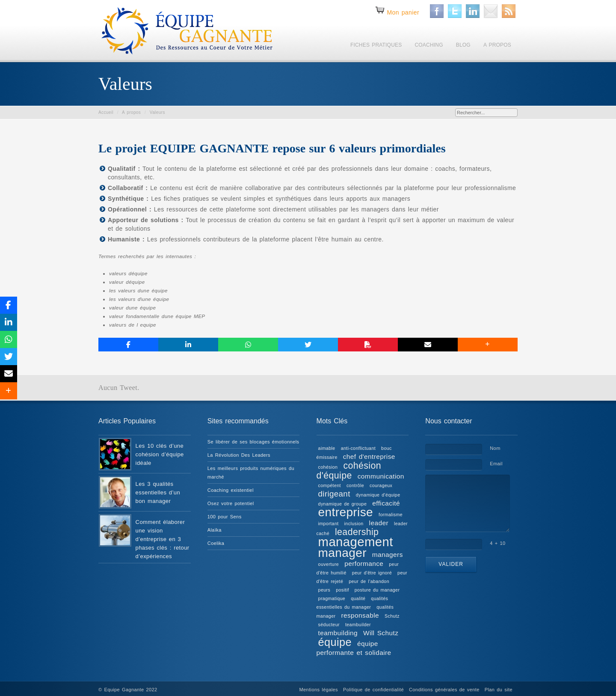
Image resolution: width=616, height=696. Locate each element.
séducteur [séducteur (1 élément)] (329, 625)
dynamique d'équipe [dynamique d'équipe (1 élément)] (378, 495)
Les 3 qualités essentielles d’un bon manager (158, 492)
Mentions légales (319, 690)
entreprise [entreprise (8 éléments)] (346, 512)
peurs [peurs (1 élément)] (324, 590)
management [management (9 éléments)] (356, 542)
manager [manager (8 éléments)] (342, 553)
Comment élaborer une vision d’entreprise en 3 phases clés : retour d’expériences (163, 539)
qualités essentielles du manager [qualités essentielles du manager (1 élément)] (352, 603)
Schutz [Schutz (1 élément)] (392, 616)
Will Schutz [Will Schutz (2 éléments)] (381, 633)
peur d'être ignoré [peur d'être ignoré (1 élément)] (372, 573)
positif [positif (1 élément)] (342, 590)
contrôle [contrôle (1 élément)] (355, 485)
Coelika (216, 543)
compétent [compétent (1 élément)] (330, 485)
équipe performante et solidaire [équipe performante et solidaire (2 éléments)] (354, 648)
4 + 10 (498, 543)
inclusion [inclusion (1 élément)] (354, 523)
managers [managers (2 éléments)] (388, 555)
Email (496, 464)
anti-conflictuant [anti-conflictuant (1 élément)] (358, 448)
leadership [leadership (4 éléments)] (357, 532)
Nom (495, 448)
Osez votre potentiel (231, 503)
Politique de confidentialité (373, 690)
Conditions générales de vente (444, 690)
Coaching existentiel (231, 490)
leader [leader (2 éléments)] (379, 523)
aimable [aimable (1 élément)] (327, 448)
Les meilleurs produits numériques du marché (251, 473)
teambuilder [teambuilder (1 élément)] (358, 625)
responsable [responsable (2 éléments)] (360, 615)
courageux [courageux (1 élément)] (381, 485)
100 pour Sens (225, 517)
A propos (131, 112)
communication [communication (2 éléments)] (381, 476)
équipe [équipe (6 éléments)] (335, 642)
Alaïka (215, 530)
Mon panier (403, 12)
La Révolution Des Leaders (239, 455)
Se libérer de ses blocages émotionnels (253, 442)
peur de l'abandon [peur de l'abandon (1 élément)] (369, 581)
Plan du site (499, 690)
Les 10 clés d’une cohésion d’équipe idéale (160, 454)
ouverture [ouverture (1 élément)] (329, 564)
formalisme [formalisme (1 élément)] (391, 515)
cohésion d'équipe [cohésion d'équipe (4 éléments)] (349, 471)
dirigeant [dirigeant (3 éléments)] (334, 494)
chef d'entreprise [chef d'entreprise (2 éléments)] (369, 457)
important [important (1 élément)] (329, 523)
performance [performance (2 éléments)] (364, 564)
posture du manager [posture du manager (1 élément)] (377, 590)
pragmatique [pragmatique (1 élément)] (332, 598)
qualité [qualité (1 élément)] (358, 598)
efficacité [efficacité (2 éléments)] (386, 503)
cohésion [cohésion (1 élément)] (328, 467)
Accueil (106, 112)
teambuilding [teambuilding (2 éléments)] (338, 633)
